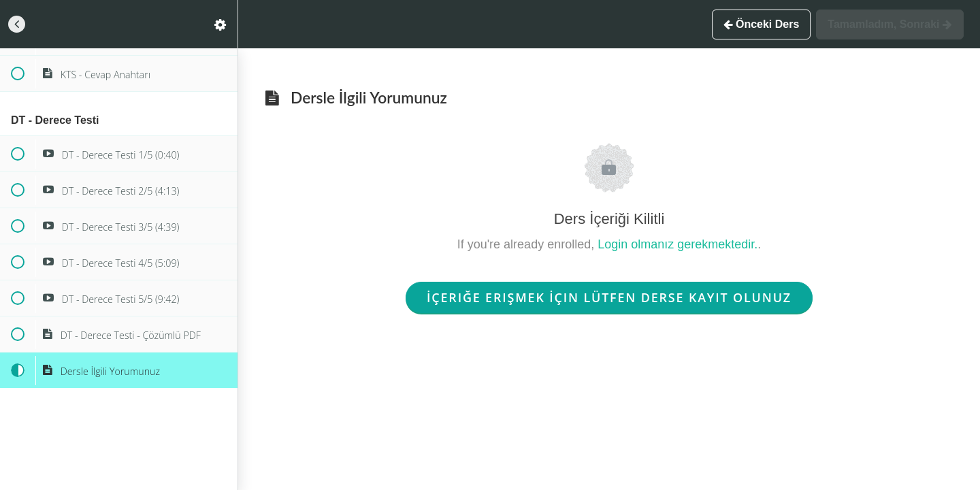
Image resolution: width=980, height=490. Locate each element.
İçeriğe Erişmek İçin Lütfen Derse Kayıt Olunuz (609, 297)
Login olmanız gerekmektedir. (677, 244)
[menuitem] (220, 24)
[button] (17, 24)
